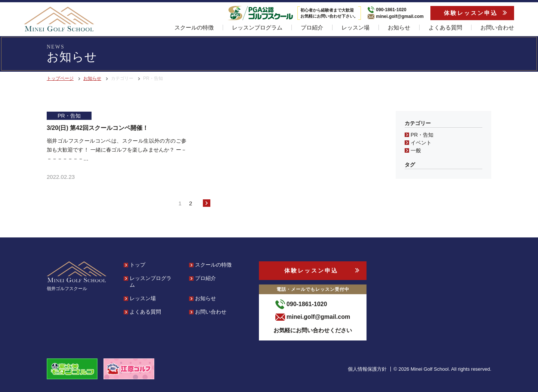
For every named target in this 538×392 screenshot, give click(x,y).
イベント (421, 143)
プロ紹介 (312, 27)
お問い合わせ (497, 27)
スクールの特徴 (194, 27)
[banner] (59, 19)
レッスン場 (355, 27)
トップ (137, 265)
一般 (416, 150)
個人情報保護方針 (367, 369)
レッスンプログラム (257, 27)
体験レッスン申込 (471, 13)
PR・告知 (422, 135)
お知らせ (399, 27)
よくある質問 (445, 27)
